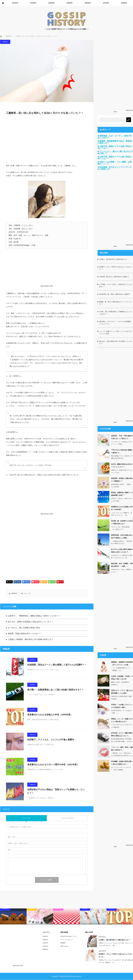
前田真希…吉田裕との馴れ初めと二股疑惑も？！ (122, 480)
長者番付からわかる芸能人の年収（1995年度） (50, 715)
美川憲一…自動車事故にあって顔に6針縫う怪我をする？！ (56, 690)
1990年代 (70, 3)
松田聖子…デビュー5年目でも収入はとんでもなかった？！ (116, 268)
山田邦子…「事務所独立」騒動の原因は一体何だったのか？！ (34, 616)
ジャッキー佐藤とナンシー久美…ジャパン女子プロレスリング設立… (116, 332)
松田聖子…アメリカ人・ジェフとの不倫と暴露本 (51, 740)
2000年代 (51, 3)
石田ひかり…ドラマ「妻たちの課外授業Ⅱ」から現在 (122, 692)
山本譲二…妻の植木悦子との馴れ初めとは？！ (114, 259)
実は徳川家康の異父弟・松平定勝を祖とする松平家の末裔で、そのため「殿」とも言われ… (122, 741)
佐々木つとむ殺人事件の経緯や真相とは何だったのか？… (122, 551)
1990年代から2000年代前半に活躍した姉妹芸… (122, 698)
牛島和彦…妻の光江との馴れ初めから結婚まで (114, 277)
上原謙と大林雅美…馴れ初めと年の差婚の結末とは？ (30, 640)
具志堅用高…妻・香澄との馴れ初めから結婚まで (115, 294)
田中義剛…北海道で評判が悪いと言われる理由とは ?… (122, 763)
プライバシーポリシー (67, 940)
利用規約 (63, 943)
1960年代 (124, 3)
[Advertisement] (47, 141)
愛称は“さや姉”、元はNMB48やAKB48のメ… (120, 683)
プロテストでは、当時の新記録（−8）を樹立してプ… (120, 528)
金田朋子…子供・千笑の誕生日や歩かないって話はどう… (122, 437)
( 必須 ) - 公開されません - (18, 843)
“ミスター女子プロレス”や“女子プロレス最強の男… (122, 726)
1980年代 (88, 3)
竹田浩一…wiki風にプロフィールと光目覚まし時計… (122, 706)
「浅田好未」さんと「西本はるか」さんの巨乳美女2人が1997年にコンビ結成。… (122, 756)
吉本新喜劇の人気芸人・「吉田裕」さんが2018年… (122, 486)
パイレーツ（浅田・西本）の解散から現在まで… (122, 749)
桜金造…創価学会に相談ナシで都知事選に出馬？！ (122, 494)
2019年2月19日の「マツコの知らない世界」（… (121, 712)
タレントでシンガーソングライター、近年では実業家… (121, 769)
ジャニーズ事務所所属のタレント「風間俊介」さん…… (121, 669)
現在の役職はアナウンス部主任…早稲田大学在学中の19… (122, 457)
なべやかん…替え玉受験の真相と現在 (24, 628)
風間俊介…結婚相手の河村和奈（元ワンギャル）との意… (122, 663)
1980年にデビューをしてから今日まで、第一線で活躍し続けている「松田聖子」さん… (116, 961)
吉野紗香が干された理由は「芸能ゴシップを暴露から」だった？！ (56, 791)
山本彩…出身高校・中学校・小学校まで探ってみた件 (122, 678)
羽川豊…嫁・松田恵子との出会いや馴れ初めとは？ (122, 522)
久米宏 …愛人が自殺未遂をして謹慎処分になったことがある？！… (116, 313)
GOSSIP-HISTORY (65, 976)
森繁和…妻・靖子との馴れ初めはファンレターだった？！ (116, 303)
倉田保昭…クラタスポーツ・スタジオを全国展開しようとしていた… (116, 323)
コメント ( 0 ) (26, 818)
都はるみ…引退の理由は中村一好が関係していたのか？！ (116, 342)
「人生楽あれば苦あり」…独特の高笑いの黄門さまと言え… (122, 542)
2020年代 (15, 3)
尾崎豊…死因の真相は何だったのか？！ (25, 634)
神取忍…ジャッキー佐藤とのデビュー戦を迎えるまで (122, 720)
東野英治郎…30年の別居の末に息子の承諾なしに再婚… (122, 536)
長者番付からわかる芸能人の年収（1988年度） (122, 508)
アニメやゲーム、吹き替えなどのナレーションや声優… (122, 443)
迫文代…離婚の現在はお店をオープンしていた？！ (122, 466)
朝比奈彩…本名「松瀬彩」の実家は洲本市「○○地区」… (122, 565)
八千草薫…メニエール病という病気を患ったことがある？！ (116, 286)
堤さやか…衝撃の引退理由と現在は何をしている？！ (30, 622)
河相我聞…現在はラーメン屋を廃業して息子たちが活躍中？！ (57, 665)
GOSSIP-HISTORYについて (69, 936)
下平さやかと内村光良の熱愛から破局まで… (122, 451)
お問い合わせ (64, 946)
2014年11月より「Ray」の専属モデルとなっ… (122, 571)
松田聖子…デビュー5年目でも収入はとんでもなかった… (115, 956)
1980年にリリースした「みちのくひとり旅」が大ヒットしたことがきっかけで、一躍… (116, 944)
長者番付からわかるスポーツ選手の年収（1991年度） (53, 765)
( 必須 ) (12, 837)
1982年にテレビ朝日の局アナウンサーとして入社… (122, 471)
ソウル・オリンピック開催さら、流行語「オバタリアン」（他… (122, 514)
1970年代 (106, 3)
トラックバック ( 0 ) (67, 818)
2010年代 (33, 3)
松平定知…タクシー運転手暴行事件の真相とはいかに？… (122, 734)
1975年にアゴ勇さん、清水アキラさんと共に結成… (122, 500)
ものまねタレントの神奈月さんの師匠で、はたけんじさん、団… (122, 557)
